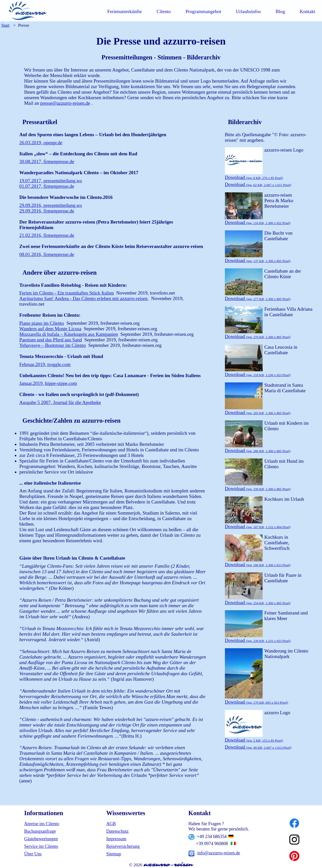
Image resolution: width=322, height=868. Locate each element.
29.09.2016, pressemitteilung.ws (51, 205)
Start (5, 25)
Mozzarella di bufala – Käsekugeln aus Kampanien (69, 334)
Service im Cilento (41, 846)
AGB (111, 824)
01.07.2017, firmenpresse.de (47, 186)
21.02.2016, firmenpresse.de (47, 235)
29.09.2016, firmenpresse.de (47, 211)
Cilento (164, 11)
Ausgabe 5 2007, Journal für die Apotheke (60, 402)
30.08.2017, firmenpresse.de (47, 161)
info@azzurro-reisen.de (219, 853)
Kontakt (307, 11)
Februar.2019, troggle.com (45, 364)
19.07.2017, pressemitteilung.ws (51, 181)
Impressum (116, 839)
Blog (280, 11)
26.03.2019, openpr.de (41, 143)
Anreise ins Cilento (42, 824)
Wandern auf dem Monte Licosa (50, 329)
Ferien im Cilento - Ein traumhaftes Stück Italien (67, 293)
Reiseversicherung (123, 846)
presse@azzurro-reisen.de (65, 103)
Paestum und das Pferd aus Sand (51, 340)
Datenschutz (117, 831)
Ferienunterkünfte (124, 11)
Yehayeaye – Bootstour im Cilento (53, 345)
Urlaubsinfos (248, 11)
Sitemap (114, 854)
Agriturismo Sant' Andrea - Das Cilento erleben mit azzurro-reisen (84, 298)
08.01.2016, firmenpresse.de (47, 254)
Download (254, 177)
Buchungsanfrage (40, 831)
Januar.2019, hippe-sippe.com (48, 383)
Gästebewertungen (41, 839)
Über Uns (33, 854)
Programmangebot (203, 11)
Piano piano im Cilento (42, 323)
